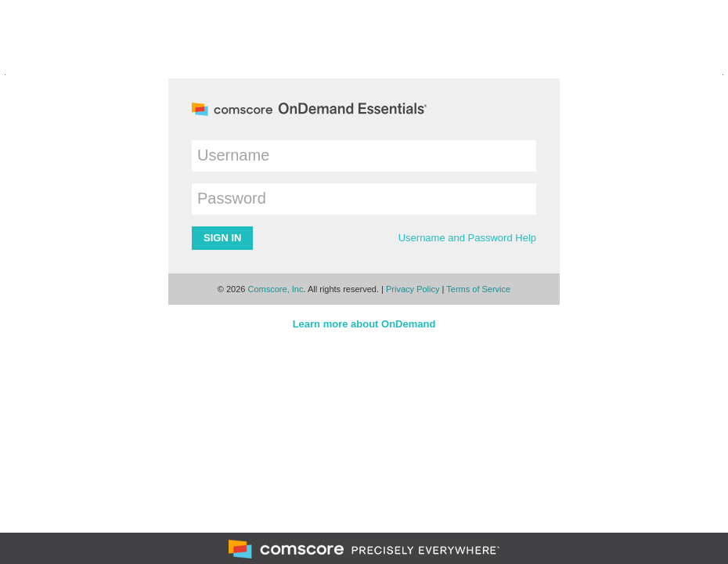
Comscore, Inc (276, 289)
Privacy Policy (413, 289)
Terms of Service (478, 289)
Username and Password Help (467, 238)
